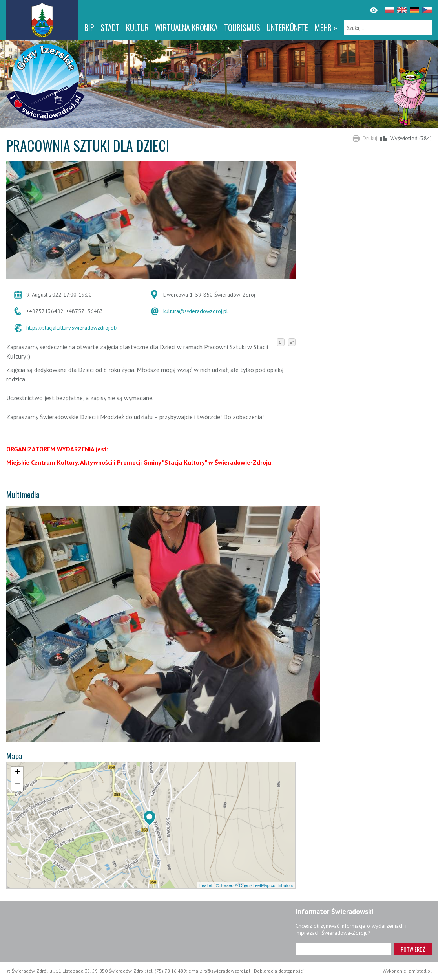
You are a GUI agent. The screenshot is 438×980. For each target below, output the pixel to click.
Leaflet (206, 885)
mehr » (326, 27)
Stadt (110, 27)
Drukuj (370, 138)
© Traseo (225, 885)
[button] (150, 818)
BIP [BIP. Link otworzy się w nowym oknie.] (89, 27)
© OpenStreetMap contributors (264, 885)
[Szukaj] (388, 28)
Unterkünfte (287, 27)
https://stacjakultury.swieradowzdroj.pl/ (72, 328)
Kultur (137, 27)
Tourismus (242, 27)
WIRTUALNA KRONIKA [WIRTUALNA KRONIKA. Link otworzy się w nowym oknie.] (186, 27)
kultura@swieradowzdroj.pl (196, 311)
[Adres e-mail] (343, 949)
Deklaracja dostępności (279, 971)
